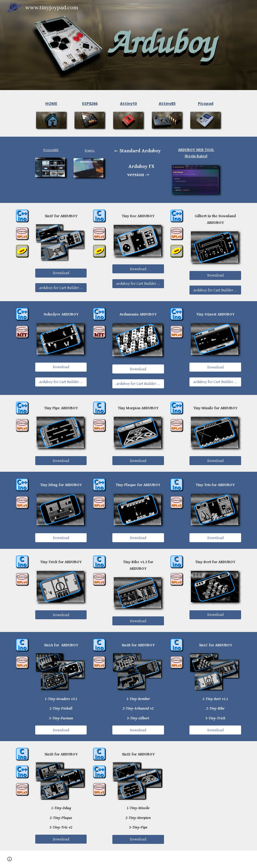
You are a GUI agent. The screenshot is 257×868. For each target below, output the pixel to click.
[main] (51, 104)
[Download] (61, 273)
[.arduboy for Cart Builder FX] (61, 288)
